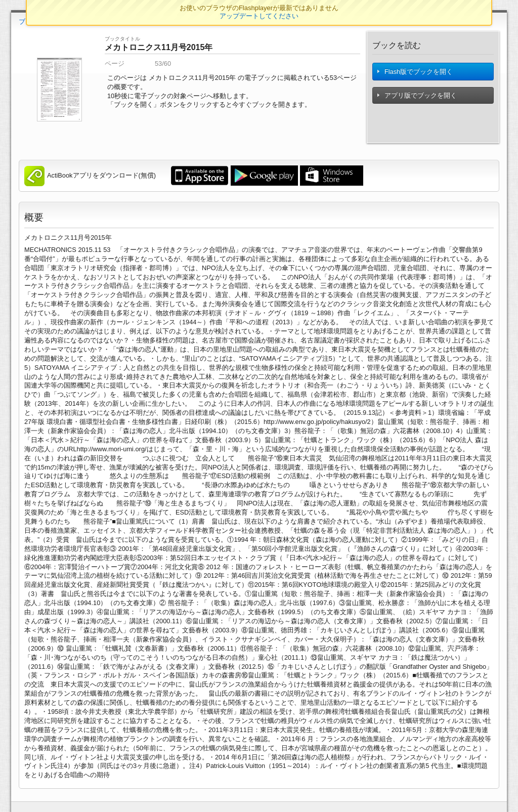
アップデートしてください (259, 16)
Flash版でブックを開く (416, 74)
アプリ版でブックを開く (418, 100)
